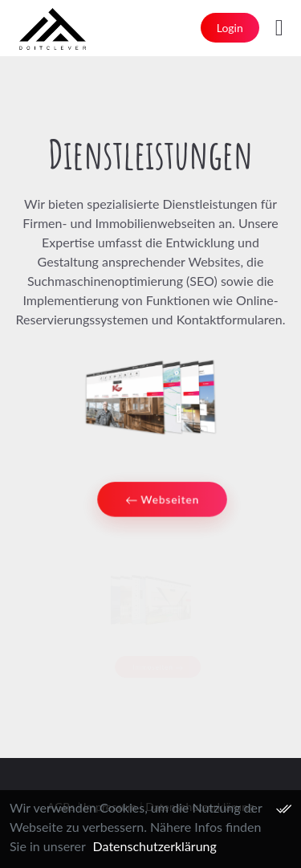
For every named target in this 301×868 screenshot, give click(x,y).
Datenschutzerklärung (155, 846)
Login (230, 28)
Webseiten (162, 501)
